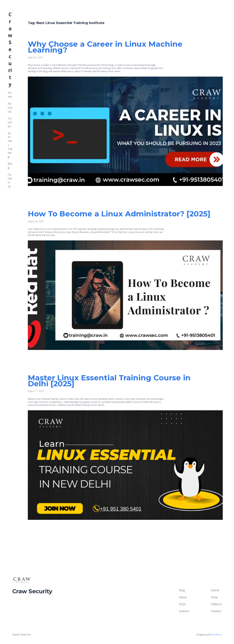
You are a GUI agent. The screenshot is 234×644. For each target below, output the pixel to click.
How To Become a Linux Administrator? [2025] (119, 214)
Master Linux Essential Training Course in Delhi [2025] (109, 381)
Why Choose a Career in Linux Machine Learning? (105, 47)
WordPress (216, 635)
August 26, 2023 (36, 221)
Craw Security (10, 49)
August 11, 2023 (36, 391)
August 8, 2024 (35, 57)
